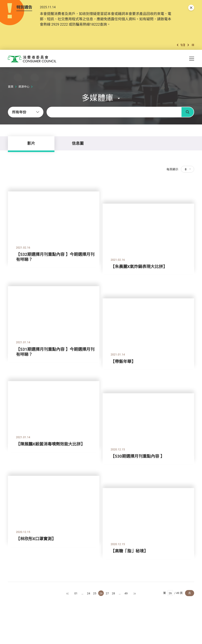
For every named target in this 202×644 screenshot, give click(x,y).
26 (101, 593)
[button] (178, 45)
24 (89, 593)
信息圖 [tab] (78, 143)
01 (76, 593)
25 (95, 593)
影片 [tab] (31, 143)
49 (126, 593)
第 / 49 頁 (173, 593)
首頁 (11, 87)
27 (107, 593)
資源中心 (24, 87)
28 (113, 593)
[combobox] (26, 112)
